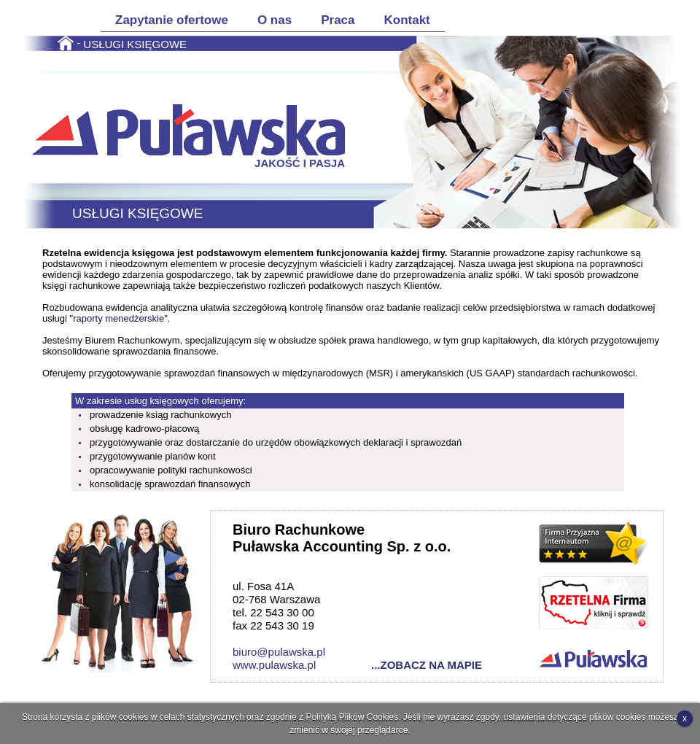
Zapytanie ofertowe (172, 20)
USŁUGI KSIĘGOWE (135, 43)
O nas (275, 20)
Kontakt (407, 20)
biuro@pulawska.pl (279, 652)
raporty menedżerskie (118, 318)
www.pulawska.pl (274, 665)
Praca (338, 20)
